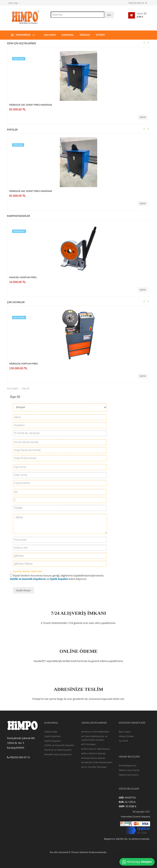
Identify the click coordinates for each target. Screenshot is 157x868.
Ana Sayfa (50, 35)
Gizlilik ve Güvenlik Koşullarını (28, 579)
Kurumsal (68, 35)
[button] (137, 16)
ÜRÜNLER (85, 35)
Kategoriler (23, 35)
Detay (143, 117)
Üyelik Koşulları (59, 579)
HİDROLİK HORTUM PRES (24, 364)
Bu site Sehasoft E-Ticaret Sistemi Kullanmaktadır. (78, 852)
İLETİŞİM (100, 35)
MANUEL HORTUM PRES (23, 277)
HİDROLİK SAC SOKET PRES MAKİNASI (31, 105)
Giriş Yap (14, 3)
